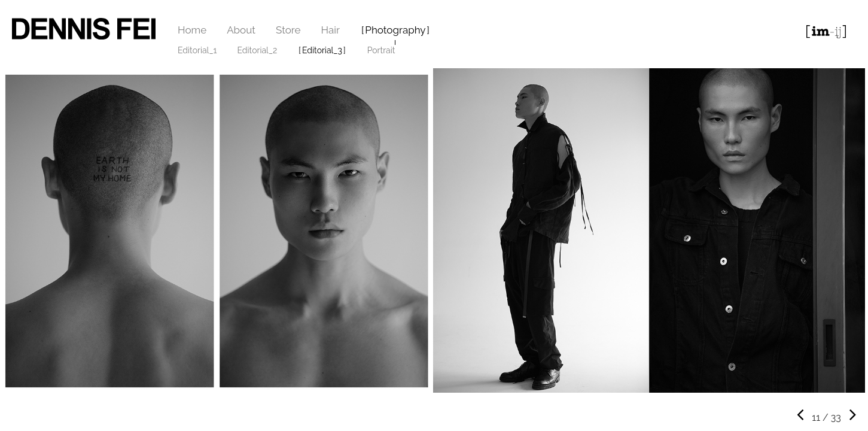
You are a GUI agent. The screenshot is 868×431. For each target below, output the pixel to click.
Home (192, 30)
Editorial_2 (258, 50)
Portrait (381, 50)
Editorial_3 (322, 50)
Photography (395, 30)
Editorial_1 (197, 50)
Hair (331, 30)
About (241, 30)
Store (288, 30)
